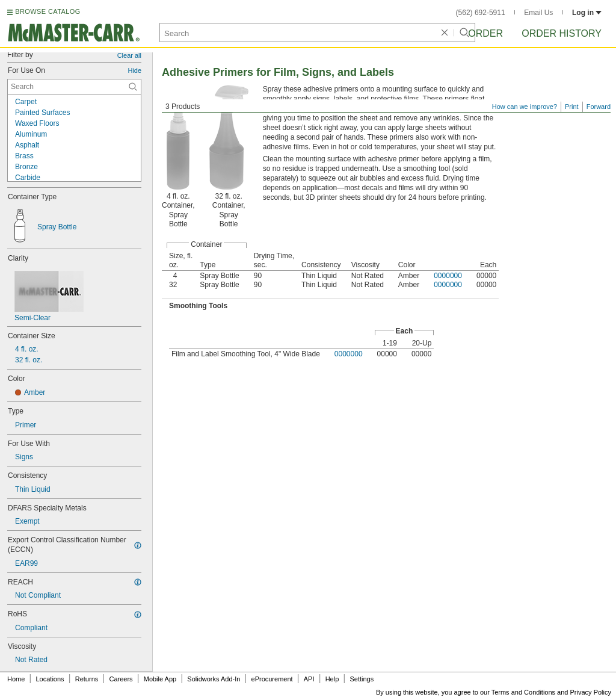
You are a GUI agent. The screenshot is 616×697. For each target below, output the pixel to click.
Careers (121, 679)
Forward (599, 107)
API (309, 679)
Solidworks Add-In (214, 679)
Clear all (129, 55)
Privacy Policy (591, 692)
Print (572, 107)
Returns (87, 679)
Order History (562, 33)
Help (332, 679)
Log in (587, 13)
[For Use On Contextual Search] (74, 87)
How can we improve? (525, 107)
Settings (362, 679)
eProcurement (272, 679)
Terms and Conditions (523, 692)
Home (16, 679)
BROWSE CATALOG (48, 11)
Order (485, 33)
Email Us (538, 13)
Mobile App (160, 679)
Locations (50, 679)
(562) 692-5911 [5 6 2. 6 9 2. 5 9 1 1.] (481, 13)
